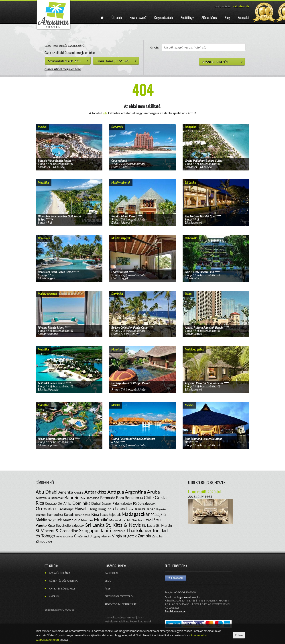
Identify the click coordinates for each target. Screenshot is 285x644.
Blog (108, 581)
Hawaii (81, 509)
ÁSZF (108, 588)
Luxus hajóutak (110, 515)
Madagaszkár (136, 514)
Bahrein (72, 497)
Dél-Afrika (65, 503)
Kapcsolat (112, 573)
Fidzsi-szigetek (122, 503)
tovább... (69, 142)
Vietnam (106, 536)
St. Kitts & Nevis (123, 525)
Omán (147, 520)
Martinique (71, 520)
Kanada (69, 514)
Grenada (45, 508)
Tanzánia (119, 531)
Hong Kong (97, 509)
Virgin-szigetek (124, 536)
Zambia (144, 536)
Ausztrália (43, 498)
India (110, 509)
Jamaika (140, 509)
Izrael (131, 509)
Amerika (66, 492)
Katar (78, 515)
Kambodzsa (55, 515)
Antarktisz (95, 492)
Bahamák (57, 498)
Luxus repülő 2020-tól (204, 492)
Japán (151, 509)
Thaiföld (135, 530)
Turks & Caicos (65, 536)
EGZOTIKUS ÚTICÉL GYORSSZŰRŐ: (65, 46)
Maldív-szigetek (49, 520)
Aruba (153, 492)
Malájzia (158, 514)
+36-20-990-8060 (185, 592)
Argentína (135, 492)
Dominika (81, 503)
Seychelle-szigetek (70, 525)
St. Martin (164, 525)
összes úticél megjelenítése (63, 69)
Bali (83, 498)
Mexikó (101, 519)
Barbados (93, 498)
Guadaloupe (64, 509)
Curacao (51, 503)
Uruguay (95, 536)
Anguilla (79, 493)
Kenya (86, 515)
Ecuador (107, 504)
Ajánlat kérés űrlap (176, 611)
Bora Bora (124, 498)
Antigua (116, 492)
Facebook (176, 578)
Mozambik (125, 520)
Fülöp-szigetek (144, 503)
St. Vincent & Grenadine (57, 531)
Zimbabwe (44, 541)
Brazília (138, 498)
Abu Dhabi (47, 492)
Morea (113, 520)
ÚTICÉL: (155, 48)
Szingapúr (89, 530)
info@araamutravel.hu (187, 597)
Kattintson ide (241, 6)
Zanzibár (158, 536)
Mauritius (87, 520)
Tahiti (106, 530)
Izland (121, 508)
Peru (157, 519)
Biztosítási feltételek (119, 596)
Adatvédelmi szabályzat (121, 604)
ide (105, 113)
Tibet (148, 531)
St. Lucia (149, 525)
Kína (95, 514)
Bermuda (108, 498)
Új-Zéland (81, 536)
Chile (149, 497)
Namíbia (137, 520)
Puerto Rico (45, 525)
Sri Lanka (95, 525)
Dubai (96, 503)
